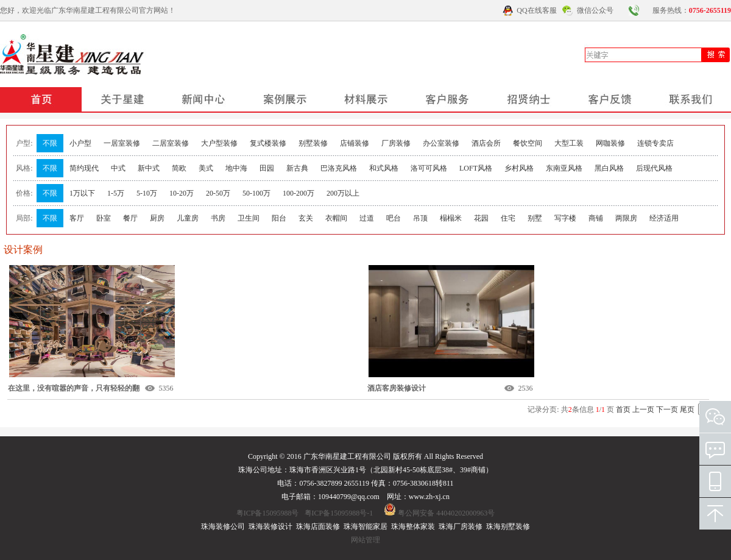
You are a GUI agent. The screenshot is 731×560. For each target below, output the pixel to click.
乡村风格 (519, 168)
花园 (481, 218)
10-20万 (182, 193)
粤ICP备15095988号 (268, 513)
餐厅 (130, 218)
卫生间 (249, 218)
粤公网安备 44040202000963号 (446, 513)
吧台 (394, 218)
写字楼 (565, 218)
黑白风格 (609, 168)
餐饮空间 (528, 143)
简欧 (179, 168)
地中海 (236, 168)
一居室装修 (122, 143)
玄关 (306, 218)
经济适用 (664, 218)
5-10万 (147, 193)
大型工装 (569, 143)
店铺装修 (355, 143)
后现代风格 (654, 168)
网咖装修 (610, 143)
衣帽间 (336, 218)
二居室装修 (171, 143)
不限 (50, 143)
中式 (118, 168)
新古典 (297, 168)
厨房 (157, 218)
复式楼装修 (268, 143)
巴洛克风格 (339, 168)
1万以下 (82, 193)
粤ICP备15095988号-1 (339, 513)
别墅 (535, 218)
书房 (218, 218)
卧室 (104, 218)
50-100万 (256, 193)
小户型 (80, 143)
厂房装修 (396, 143)
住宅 (508, 218)
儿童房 (188, 218)
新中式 (149, 168)
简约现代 (84, 168)
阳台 (279, 218)
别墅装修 (313, 143)
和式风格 (384, 168)
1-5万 (116, 193)
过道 (367, 218)
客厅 (77, 218)
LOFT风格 (476, 168)
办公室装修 (441, 143)
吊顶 (420, 218)
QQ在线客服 (536, 10)
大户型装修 (219, 143)
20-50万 (218, 193)
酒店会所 (486, 143)
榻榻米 (451, 218)
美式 (206, 168)
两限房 (626, 218)
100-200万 (298, 193)
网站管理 (365, 540)
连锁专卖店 (655, 143)
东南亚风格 (564, 168)
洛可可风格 (429, 168)
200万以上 (343, 193)
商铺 (596, 218)
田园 (267, 168)
